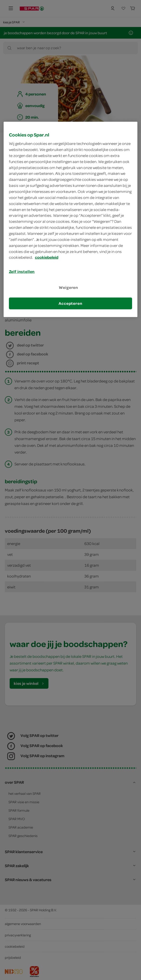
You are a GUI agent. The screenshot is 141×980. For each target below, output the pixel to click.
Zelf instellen (22, 272)
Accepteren (70, 303)
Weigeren (68, 287)
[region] (71, 219)
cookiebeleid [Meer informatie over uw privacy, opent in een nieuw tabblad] (47, 257)
